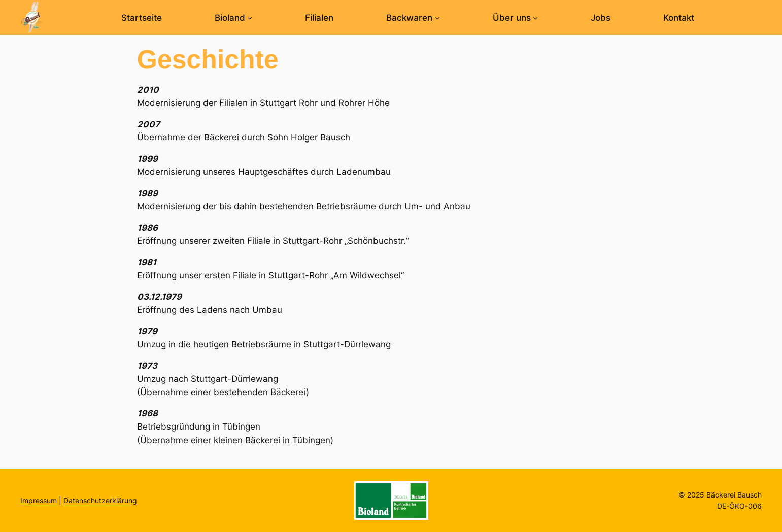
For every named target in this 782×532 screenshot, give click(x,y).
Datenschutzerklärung (100, 500)
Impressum (39, 500)
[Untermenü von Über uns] (535, 18)
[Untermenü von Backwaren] (437, 18)
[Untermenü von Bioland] (250, 18)
